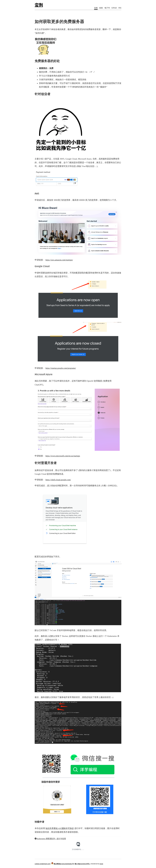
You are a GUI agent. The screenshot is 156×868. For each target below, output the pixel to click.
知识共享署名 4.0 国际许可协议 (60, 828)
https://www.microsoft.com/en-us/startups (63, 456)
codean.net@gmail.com (42, 864)
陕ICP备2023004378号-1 (82, 864)
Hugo (101, 864)
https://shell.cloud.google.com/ (58, 480)
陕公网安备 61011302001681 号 (64, 864)
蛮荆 (39, 5)
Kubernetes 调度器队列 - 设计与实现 (50, 839)
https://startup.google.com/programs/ (61, 368)
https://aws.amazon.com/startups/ (59, 260)
